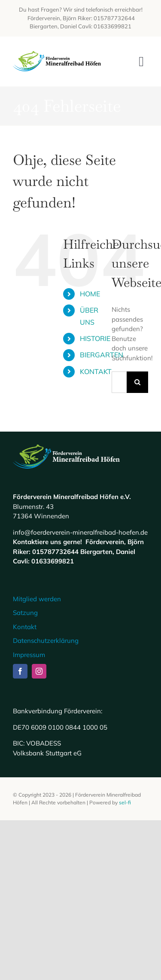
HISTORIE (95, 338)
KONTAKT (96, 371)
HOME (90, 294)
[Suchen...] (119, 382)
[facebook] (20, 671)
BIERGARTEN (102, 355)
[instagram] (39, 671)
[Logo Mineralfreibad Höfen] (57, 54)
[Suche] (137, 382)
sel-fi (125, 802)
